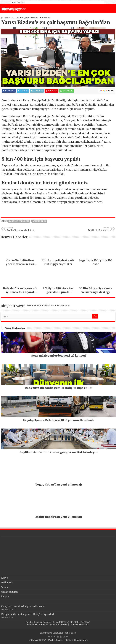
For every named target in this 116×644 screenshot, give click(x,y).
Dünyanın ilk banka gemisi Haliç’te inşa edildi (28, 614)
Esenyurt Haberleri (79, 625)
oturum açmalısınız (60, 305)
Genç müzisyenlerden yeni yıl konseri (23, 606)
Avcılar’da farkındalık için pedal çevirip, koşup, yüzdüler (22, 229)
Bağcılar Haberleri (30, 18)
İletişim (5, 597)
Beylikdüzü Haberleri (38, 625)
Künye (4, 578)
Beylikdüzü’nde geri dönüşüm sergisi (94, 229)
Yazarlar (5, 587)
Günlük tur (58, 633)
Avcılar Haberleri (59, 625)
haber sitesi (71, 633)
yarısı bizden (39, 221)
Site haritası (32, 622)
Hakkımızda (7, 583)
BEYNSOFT (45, 633)
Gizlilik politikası (9, 592)
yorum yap (46, 18)
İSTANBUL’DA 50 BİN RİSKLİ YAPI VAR (72, 622)
